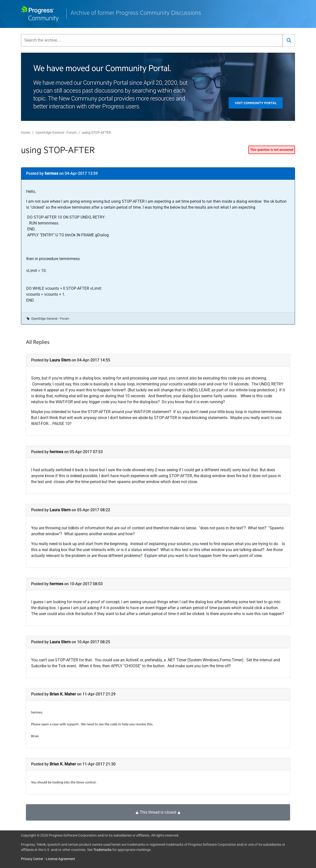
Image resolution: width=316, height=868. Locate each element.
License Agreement (60, 859)
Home (26, 133)
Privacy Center (32, 859)
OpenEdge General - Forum (56, 133)
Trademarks (102, 850)
